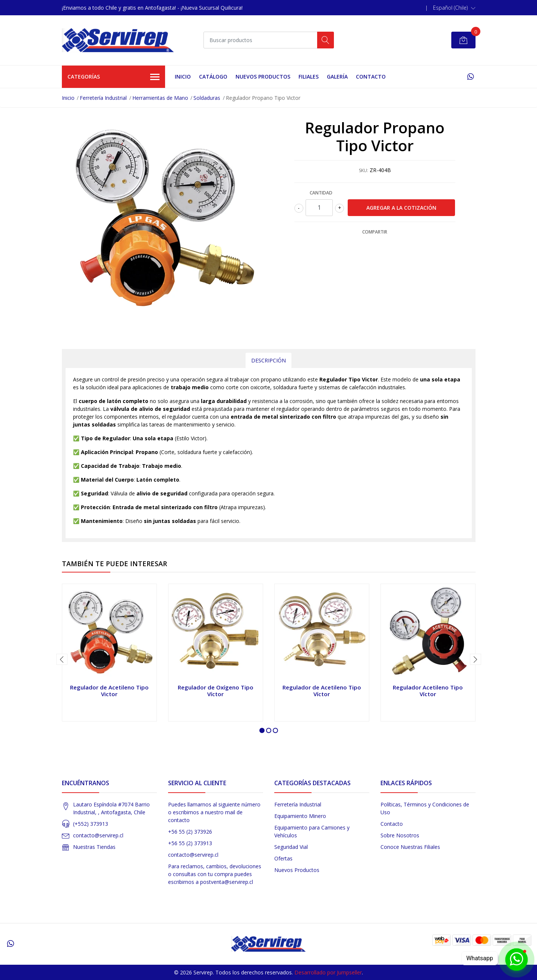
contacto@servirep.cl (98, 835)
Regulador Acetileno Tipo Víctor (428, 691)
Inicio (183, 77)
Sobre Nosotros (400, 835)
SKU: (364, 170)
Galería (337, 77)
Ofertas (283, 858)
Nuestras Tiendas (94, 847)
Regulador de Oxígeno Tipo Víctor (216, 691)
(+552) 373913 (91, 824)
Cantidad (321, 193)
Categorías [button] (114, 77)
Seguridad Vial (291, 847)
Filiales (309, 77)
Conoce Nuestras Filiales (410, 847)
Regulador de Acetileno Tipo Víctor (322, 691)
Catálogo (213, 77)
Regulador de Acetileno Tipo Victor (109, 691)
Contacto (371, 77)
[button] (454, 8)
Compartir (375, 232)
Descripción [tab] (268, 360)
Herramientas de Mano (160, 98)
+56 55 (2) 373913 (190, 843)
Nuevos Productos (263, 77)
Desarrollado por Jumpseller (328, 972)
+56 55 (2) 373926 (190, 832)
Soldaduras (207, 98)
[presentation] (62, 659)
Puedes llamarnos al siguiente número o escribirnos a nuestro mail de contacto (214, 812)
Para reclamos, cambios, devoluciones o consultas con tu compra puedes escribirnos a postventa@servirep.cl (215, 874)
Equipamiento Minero (300, 816)
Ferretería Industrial (103, 98)
